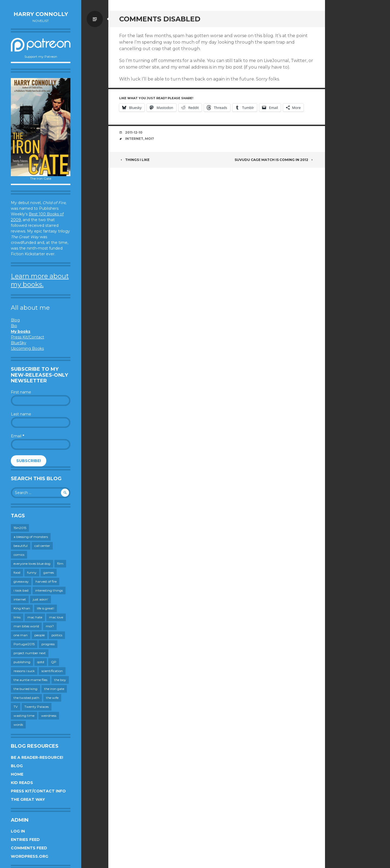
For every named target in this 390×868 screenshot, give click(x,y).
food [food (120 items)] (17, 572)
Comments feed (29, 848)
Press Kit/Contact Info (38, 791)
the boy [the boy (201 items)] (60, 680)
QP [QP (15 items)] (54, 662)
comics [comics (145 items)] (19, 555)
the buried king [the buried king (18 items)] (25, 689)
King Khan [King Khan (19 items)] (22, 608)
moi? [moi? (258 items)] (50, 626)
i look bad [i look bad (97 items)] (21, 590)
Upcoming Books (27, 349)
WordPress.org (30, 856)
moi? (149, 139)
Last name (21, 414)
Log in (18, 831)
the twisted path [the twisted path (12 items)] (26, 698)
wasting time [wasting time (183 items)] (24, 716)
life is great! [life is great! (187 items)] (45, 608)
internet (134, 139)
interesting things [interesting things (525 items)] (49, 590)
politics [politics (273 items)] (57, 635)
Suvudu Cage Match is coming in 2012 (274, 160)
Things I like (134, 160)
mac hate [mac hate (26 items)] (35, 617)
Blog (15, 320)
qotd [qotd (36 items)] (41, 662)
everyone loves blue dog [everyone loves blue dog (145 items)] (32, 564)
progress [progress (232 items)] (48, 644)
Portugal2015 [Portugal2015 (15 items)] (24, 644)
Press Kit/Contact (27, 337)
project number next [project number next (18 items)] (30, 653)
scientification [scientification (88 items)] (52, 671)
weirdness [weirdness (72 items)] (49, 716)
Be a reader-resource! (37, 757)
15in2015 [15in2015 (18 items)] (20, 528)
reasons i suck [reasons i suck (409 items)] (24, 671)
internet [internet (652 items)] (20, 599)
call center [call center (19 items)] (42, 546)
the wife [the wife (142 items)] (52, 698)
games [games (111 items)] (49, 572)
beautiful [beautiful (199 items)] (21, 546)
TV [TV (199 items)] (16, 707)
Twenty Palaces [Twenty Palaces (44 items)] (37, 707)
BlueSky (19, 343)
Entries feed (25, 840)
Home (17, 774)
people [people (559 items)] (40, 635)
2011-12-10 (134, 132)
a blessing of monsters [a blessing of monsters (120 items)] (31, 537)
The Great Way (28, 799)
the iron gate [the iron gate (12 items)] (54, 689)
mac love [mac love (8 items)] (56, 617)
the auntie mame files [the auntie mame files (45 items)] (30, 680)
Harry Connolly (41, 14)
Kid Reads (22, 783)
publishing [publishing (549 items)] (22, 662)
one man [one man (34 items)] (21, 635)
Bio (14, 326)
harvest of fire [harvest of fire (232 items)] (46, 581)
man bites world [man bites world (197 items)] (26, 626)
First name (21, 392)
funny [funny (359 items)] (32, 572)
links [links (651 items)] (17, 617)
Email (17, 436)
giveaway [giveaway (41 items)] (21, 581)
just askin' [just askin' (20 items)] (40, 599)
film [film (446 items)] (60, 564)
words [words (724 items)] (18, 725)
